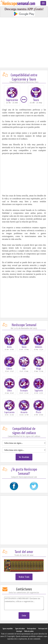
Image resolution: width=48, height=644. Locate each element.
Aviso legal (19, 631)
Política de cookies (29, 631)
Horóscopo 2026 (43, 628)
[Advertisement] (24, 42)
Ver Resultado (24, 457)
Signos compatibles (8, 628)
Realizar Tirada (24, 577)
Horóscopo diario (32, 628)
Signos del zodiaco (20, 628)
